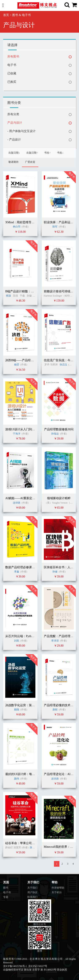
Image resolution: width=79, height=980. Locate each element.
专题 (6, 897)
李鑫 (17, 572)
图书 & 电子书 (21, 15)
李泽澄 (55, 641)
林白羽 (17, 227)
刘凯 (17, 641)
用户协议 (32, 892)
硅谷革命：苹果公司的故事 (23, 843)
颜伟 (17, 779)
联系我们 (32, 897)
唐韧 (55, 710)
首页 (6, 15)
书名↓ (60, 153)
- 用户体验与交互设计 (21, 131)
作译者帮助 (58, 888)
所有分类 (13, 114)
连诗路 (17, 503)
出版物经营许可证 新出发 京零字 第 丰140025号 (30, 970)
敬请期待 (13, 162)
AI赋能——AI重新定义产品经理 (26, 498)
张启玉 (63, 365)
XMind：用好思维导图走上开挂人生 (29, 222)
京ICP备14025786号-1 (15, 966)
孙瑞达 (55, 434)
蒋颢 (8, 296)
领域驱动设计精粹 (59, 498)
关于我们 (32, 888)
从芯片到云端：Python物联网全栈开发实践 (33, 636)
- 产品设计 (14, 140)
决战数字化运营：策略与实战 (24, 705)
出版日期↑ (32, 153)
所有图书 (13, 57)
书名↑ (47, 153)
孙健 (55, 572)
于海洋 (17, 434)
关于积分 (57, 892)
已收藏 (12, 73)
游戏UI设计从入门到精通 (22, 429)
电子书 (12, 65)
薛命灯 (33, 848)
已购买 (12, 82)
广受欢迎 (30, 162)
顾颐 (17, 710)
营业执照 (62, 970)
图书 (6, 888)
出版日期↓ (14, 153)
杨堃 (17, 365)
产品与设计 (15, 123)
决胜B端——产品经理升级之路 (25, 360)
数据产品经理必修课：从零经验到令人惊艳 (33, 567)
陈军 (55, 227)
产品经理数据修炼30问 (59, 429)
